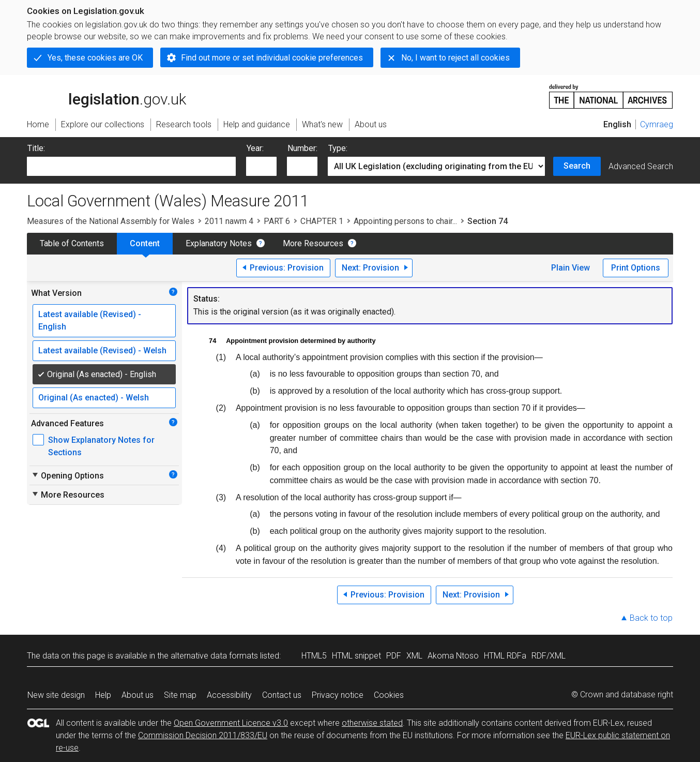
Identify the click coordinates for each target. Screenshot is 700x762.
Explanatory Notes (219, 243)
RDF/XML (549, 656)
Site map (180, 695)
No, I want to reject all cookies (455, 58)
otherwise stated (372, 723)
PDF (394, 656)
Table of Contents (72, 243)
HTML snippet (356, 656)
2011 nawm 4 (229, 221)
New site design (56, 695)
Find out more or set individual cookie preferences (272, 58)
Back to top (651, 618)
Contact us (282, 695)
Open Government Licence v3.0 (231, 723)
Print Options (636, 268)
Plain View (570, 268)
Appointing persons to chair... (405, 221)
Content (145, 243)
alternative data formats (214, 656)
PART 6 (277, 221)
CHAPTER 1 (322, 221)
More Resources (313, 243)
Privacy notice (338, 695)
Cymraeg (657, 124)
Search (577, 166)
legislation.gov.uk (106, 96)
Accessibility (229, 695)
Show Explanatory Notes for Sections (101, 446)
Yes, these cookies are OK (95, 58)
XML (414, 656)
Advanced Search (641, 166)
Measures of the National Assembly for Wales (111, 221)
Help (103, 695)
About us (138, 695)
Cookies (389, 695)
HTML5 (314, 656)
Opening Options (67, 475)
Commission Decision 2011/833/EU (203, 735)
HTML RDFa (505, 656)
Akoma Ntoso (453, 656)
